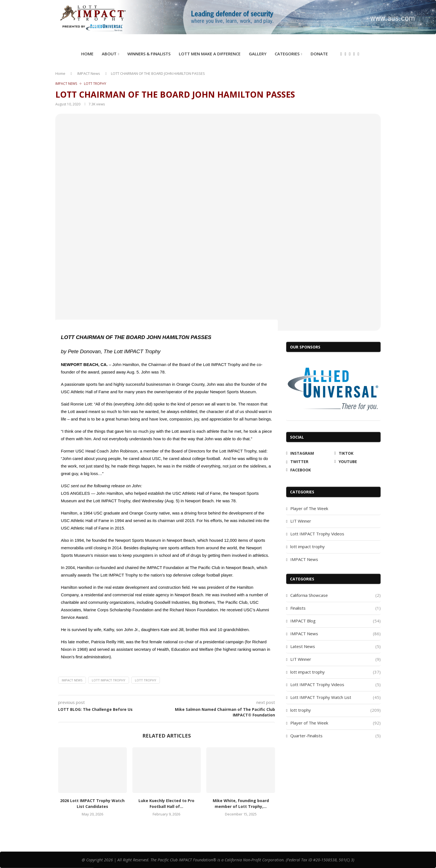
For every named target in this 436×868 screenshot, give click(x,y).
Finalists (335, 608)
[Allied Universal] (333, 389)
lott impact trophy (308, 546)
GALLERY (258, 54)
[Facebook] (358, 54)
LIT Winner (301, 521)
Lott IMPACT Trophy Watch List (335, 697)
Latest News (335, 646)
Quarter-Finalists (335, 736)
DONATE (319, 54)
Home (87, 54)
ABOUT (109, 54)
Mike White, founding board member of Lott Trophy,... (241, 803)
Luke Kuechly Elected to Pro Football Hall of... (166, 803)
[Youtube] (354, 54)
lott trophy (146, 680)
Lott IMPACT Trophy (109, 680)
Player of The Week (309, 508)
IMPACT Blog (335, 621)
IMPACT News (89, 73)
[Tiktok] (345, 54)
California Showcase (335, 595)
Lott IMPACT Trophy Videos (317, 534)
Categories (287, 54)
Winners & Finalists (149, 54)
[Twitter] (350, 54)
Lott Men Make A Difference (210, 54)
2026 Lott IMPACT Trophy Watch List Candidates (92, 803)
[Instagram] (341, 54)
